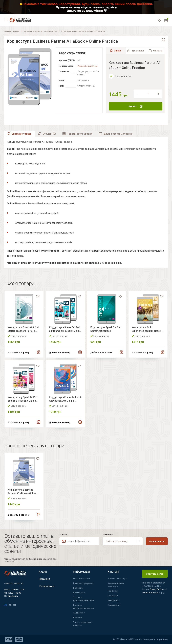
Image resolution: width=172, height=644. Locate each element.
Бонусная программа (83, 583)
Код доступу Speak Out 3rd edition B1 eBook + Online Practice (23, 400)
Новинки (44, 579)
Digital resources (50, 31)
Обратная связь (155, 574)
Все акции (78, 588)
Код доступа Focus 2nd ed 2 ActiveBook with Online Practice (65, 400)
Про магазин (79, 593)
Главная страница (12, 31)
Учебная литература (31, 31)
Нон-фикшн (113, 591)
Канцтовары (114, 600)
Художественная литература (116, 585)
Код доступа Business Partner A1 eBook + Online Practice (22, 493)
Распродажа (47, 586)
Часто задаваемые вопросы (83, 624)
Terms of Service (150, 593)
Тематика (108, 535)
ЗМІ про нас (79, 613)
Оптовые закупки (82, 579)
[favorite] (163, 40)
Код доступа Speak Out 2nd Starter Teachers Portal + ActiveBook (23, 330)
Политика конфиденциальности (84, 607)
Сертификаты (114, 605)
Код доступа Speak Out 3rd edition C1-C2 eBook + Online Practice (65, 330)
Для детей (113, 596)
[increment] (159, 94)
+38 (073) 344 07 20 (14, 583)
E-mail (63, 535)
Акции (43, 572)
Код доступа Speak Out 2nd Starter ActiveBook (106, 329)
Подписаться (157, 541)
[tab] (136, 51)
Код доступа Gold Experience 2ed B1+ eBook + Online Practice (147, 330)
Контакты (78, 618)
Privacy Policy (157, 589)
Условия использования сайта (84, 599)
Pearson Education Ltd (87, 66)
